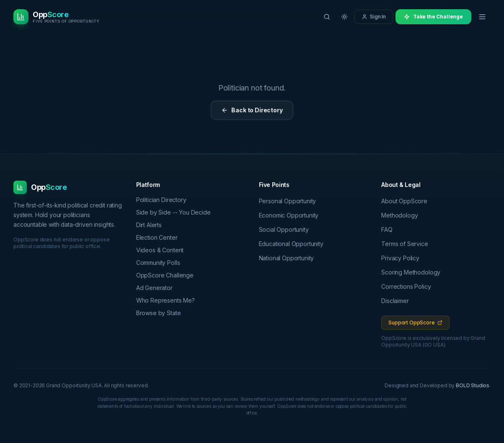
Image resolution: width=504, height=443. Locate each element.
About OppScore (404, 201)
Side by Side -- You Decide (176, 212)
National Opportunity (287, 258)
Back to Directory (252, 110)
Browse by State (162, 313)
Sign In (374, 17)
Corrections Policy (406, 286)
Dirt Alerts (152, 225)
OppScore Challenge (168, 275)
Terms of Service (404, 244)
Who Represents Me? (168, 300)
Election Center (160, 237)
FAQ (387, 229)
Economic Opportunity (289, 215)
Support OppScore (415, 323)
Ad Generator (157, 288)
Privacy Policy (400, 258)
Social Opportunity (284, 229)
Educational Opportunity (291, 244)
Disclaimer (395, 301)
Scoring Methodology (411, 272)
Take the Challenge (433, 17)
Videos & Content (163, 250)
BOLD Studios (473, 385)
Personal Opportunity (288, 201)
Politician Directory (164, 200)
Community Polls (161, 263)
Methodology (399, 215)
